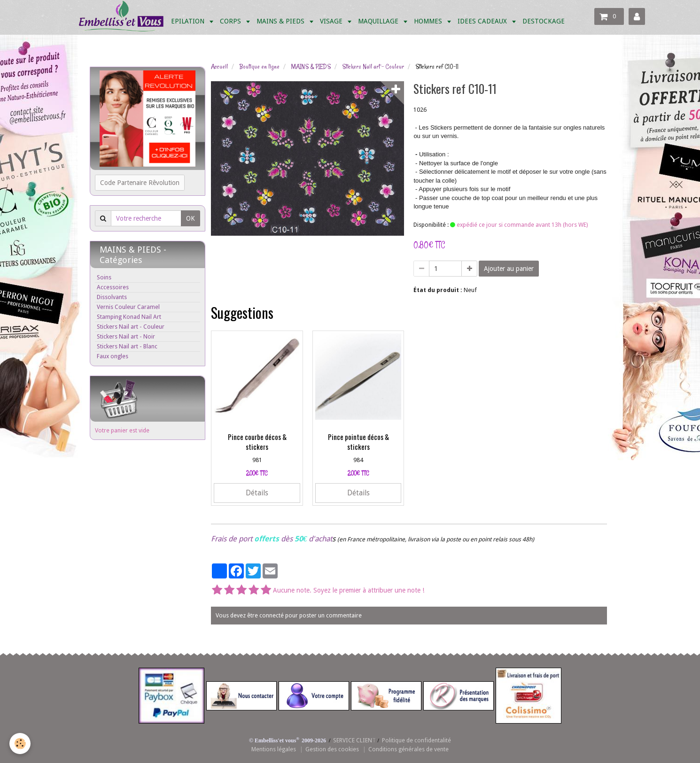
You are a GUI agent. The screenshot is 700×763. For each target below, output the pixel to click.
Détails (257, 493)
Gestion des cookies (332, 749)
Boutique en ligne (259, 67)
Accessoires (113, 287)
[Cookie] (20, 744)
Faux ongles (113, 356)
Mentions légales (274, 749)
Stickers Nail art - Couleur (373, 67)
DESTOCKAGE (544, 21)
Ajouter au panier (509, 269)
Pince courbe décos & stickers (257, 442)
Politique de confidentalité (416, 740)
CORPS (231, 21)
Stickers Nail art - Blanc (127, 346)
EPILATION (189, 21)
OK (191, 218)
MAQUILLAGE (379, 21)
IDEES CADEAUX (483, 21)
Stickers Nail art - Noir (126, 336)
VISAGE (332, 21)
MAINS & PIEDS (281, 21)
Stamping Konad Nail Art (129, 317)
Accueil (219, 67)
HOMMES (429, 21)
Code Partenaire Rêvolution (140, 183)
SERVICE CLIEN (353, 740)
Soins (104, 277)
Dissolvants (112, 297)
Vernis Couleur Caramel (128, 307)
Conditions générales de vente (408, 749)
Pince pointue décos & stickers (358, 442)
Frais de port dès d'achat (272, 539)
